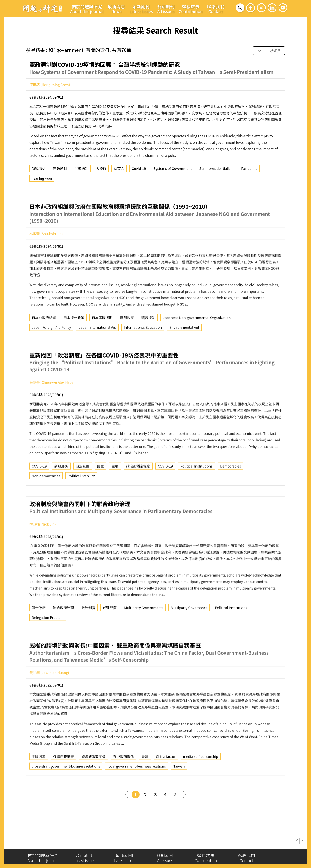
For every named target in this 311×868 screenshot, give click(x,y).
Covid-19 (139, 170)
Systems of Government (173, 170)
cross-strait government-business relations (66, 784)
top (299, 843)
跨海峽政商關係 (94, 774)
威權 (115, 484)
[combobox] (269, 51)
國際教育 (127, 335)
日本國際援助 (102, 335)
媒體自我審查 (63, 774)
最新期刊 (141, 9)
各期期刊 (166, 9)
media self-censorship (201, 774)
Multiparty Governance (189, 626)
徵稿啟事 (191, 9)
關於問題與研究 (87, 9)
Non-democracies (46, 494)
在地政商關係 (124, 774)
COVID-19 (39, 484)
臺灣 (145, 774)
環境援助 (148, 335)
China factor (166, 774)
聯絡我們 (216, 9)
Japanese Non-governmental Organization (197, 335)
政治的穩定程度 (138, 484)
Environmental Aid (184, 345)
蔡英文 (119, 170)
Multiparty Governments (144, 626)
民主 (101, 484)
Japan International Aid (97, 345)
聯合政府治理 (63, 626)
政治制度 (83, 484)
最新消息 (116, 9)
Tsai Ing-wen (42, 179)
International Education (143, 345)
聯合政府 (39, 626)
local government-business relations (137, 784)
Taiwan (179, 784)
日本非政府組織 (44, 335)
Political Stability (81, 494)
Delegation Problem (48, 635)
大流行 (101, 170)
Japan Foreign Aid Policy (51, 345)
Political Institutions (196, 484)
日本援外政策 (74, 335)
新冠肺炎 (39, 170)
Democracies (230, 484)
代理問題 (110, 626)
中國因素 (39, 774)
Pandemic (249, 170)
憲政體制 (60, 170)
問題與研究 (43, 8)
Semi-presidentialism (217, 170)
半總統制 (81, 170)
